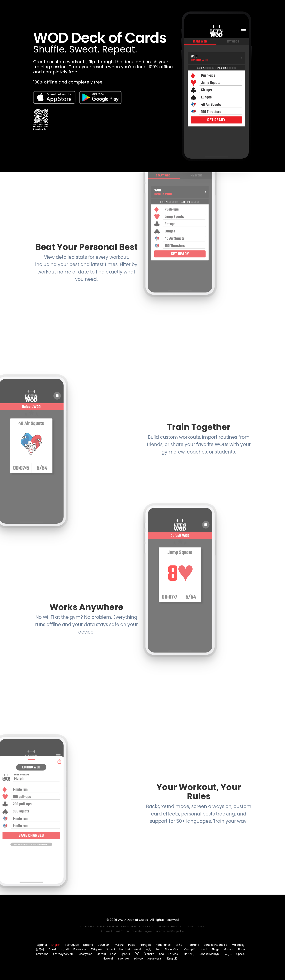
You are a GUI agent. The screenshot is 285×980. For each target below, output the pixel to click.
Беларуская (85, 954)
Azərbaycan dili (63, 954)
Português (72, 945)
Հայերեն (190, 949)
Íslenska (149, 954)
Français (145, 945)
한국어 (40, 949)
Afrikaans (42, 954)
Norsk (242, 949)
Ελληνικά (96, 949)
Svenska (123, 959)
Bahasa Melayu (209, 954)
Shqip (215, 949)
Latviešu (174, 954)
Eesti (113, 954)
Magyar (229, 949)
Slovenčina (172, 949)
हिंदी (137, 954)
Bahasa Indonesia (216, 945)
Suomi (111, 949)
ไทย (158, 949)
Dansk (53, 949)
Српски (241, 954)
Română (194, 945)
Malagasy (238, 945)
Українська (154, 959)
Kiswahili (108, 959)
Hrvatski (125, 949)
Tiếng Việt (172, 959)
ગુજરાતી (126, 954)
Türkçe (138, 959)
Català (101, 954)
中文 (148, 949)
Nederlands (163, 945)
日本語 (179, 945)
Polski (132, 945)
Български (80, 949)
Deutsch (103, 945)
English (56, 945)
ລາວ (161, 954)
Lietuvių (189, 954)
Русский (119, 945)
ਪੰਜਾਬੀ (138, 949)
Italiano (88, 945)
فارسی (228, 954)
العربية (65, 949)
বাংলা (204, 949)
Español (42, 945)
